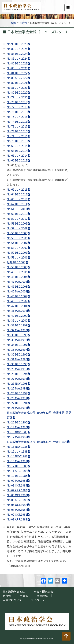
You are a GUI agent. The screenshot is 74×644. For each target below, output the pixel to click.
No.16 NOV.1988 (17, 446)
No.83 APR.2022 (17, 78)
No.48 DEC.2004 (17, 277)
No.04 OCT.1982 (17, 505)
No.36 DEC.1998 (17, 335)
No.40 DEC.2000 (17, 316)
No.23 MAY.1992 (17, 398)
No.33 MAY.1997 (17, 349)
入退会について (12, 600)
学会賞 (24, 596)
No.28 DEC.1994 (17, 374)
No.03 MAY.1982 (17, 510)
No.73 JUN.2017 (17, 126)
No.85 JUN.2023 (17, 68)
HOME (13, 23)
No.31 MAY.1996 (17, 359)
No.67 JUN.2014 (17, 155)
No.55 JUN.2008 (17, 238)
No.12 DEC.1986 (17, 466)
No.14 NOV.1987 (17, 456)
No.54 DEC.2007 (17, 243)
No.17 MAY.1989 (17, 437)
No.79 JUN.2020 (17, 97)
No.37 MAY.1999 (17, 330)
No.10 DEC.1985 (17, 476)
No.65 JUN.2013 (17, 189)
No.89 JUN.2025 (17, 49)
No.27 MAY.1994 (17, 379)
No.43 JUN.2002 (17, 301)
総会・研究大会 (43, 592)
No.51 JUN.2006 (17, 257)
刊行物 (23, 23)
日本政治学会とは (14, 592)
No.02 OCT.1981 (17, 514)
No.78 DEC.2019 (17, 102)
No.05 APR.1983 (17, 500)
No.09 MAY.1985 (17, 480)
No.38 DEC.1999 (17, 325)
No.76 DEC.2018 (17, 112)
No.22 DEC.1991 (17, 403)
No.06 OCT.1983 (17, 495)
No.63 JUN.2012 (17, 199)
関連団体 (42, 596)
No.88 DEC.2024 (17, 54)
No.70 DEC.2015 (17, 141)
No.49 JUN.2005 (17, 272)
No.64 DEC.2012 (17, 194)
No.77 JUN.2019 (17, 107)
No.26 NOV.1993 (17, 383)
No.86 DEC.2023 (17, 63)
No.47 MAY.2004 (17, 282)
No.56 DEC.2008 (17, 233)
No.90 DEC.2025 (17, 44)
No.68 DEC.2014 (17, 151)
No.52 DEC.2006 (17, 252)
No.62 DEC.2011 (17, 204)
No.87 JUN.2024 (17, 58)
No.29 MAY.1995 (17, 369)
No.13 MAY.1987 (17, 461)
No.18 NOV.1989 (17, 432)
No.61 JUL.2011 (17, 209)
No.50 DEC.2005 (17, 267)
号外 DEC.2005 (16, 262)
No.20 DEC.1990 (17, 422)
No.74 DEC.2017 (17, 121)
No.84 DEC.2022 (17, 73)
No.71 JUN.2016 (17, 136)
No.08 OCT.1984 (17, 485)
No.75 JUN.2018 (17, 117)
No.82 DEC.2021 (17, 83)
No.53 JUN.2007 (17, 248)
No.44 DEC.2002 (17, 296)
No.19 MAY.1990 (17, 427)
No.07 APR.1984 (17, 490)
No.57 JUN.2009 (17, 228)
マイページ (38, 600)
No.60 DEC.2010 (17, 214)
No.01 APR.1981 (17, 519)
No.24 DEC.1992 (17, 393)
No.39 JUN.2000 (17, 320)
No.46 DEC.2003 (17, 286)
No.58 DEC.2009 (17, 223)
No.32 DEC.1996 (17, 354)
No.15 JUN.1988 (17, 451)
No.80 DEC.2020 (17, 92)
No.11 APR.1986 (17, 471)
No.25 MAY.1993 (17, 388)
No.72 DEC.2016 (17, 131)
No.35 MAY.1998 (17, 340)
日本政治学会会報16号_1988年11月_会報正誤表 (37, 442)
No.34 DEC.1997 (17, 345)
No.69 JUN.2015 (17, 146)
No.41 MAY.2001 (17, 311)
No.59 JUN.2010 (17, 218)
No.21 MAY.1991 (17, 408)
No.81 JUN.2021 (17, 87)
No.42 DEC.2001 (17, 306)
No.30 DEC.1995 (17, 364)
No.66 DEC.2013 (17, 160)
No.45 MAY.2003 (17, 291)
